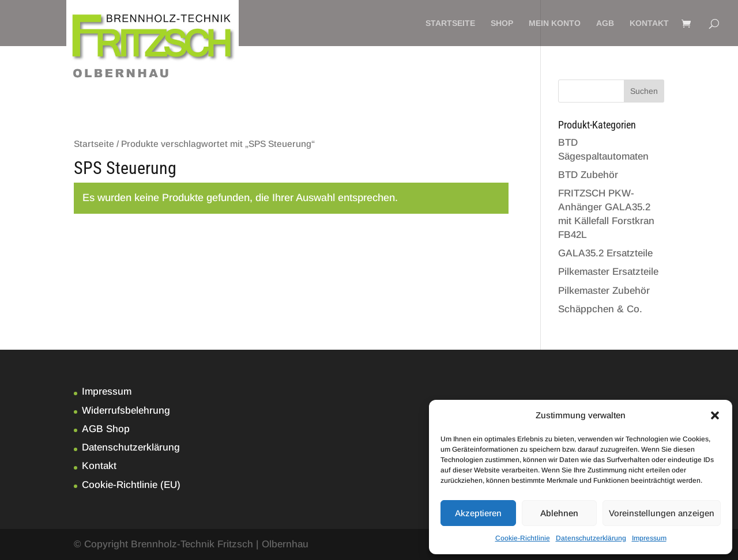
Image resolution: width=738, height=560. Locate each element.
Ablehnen (559, 513)
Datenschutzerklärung (591, 538)
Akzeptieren (478, 513)
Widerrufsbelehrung (126, 410)
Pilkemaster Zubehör (604, 291)
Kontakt (649, 23)
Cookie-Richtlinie (523, 538)
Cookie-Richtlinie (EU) (131, 485)
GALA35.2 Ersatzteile (605, 253)
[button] (715, 415)
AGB (605, 23)
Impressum (649, 538)
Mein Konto (555, 23)
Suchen (644, 91)
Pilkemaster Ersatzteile (608, 272)
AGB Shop (106, 429)
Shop (502, 23)
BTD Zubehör (588, 175)
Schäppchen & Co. (600, 309)
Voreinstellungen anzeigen (662, 513)
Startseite (450, 23)
